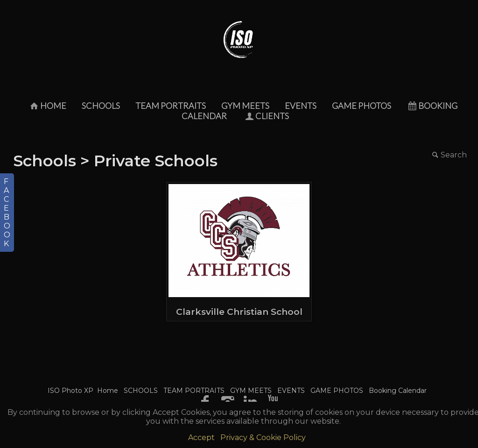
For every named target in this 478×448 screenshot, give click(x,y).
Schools (45, 161)
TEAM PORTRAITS (171, 106)
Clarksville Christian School (239, 312)
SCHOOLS (101, 106)
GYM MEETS (245, 106)
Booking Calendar (398, 391)
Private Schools (156, 161)
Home (47, 106)
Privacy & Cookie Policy (263, 437)
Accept (201, 437)
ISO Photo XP (70, 391)
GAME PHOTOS (362, 106)
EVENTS (301, 106)
